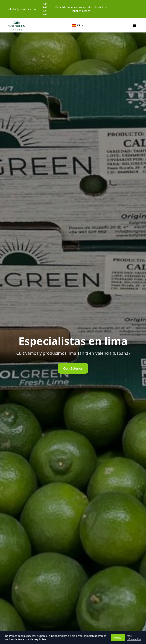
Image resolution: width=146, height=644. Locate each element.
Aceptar (118, 638)
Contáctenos (73, 368)
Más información (134, 638)
